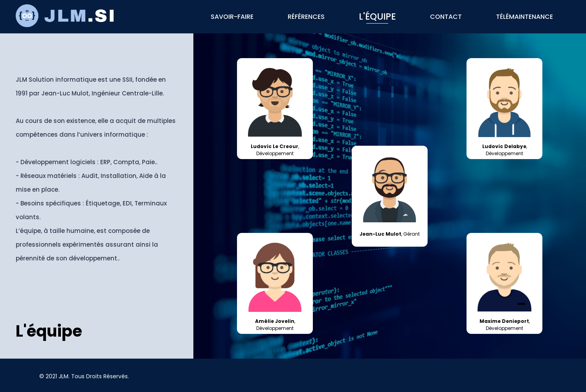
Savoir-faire (232, 17)
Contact (446, 17)
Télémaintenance (524, 17)
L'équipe (377, 16)
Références (306, 17)
